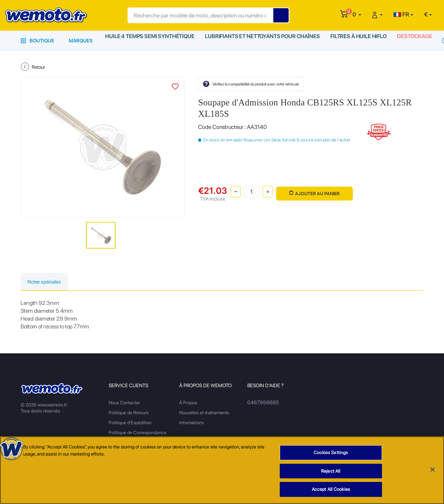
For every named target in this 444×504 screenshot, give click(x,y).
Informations (192, 423)
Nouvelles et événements (204, 413)
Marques (81, 41)
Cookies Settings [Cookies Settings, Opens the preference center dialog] (331, 453)
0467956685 (261, 403)
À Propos (188, 403)
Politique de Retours (129, 413)
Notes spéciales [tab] (49, 282)
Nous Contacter (124, 403)
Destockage (411, 41)
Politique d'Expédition (130, 423)
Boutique (37, 41)
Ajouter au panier (313, 191)
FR (401, 14)
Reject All (331, 471)
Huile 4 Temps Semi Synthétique (149, 41)
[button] (357, 14)
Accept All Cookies (331, 490)
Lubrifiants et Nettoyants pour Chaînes (258, 41)
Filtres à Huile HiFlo (353, 41)
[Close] (433, 470)
